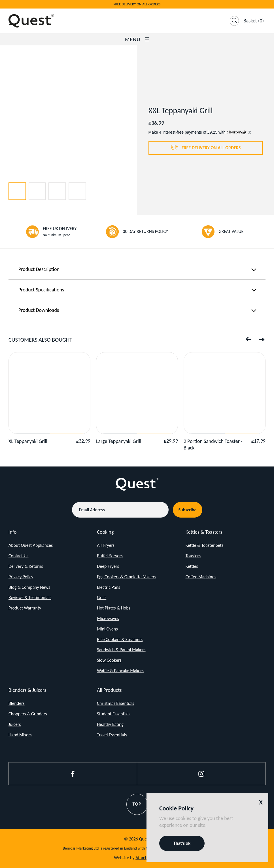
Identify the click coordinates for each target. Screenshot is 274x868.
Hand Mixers (20, 735)
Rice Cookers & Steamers (120, 639)
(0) (254, 21)
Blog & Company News (29, 587)
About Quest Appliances (31, 545)
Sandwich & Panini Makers (121, 650)
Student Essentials (114, 714)
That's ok (182, 843)
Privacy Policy (21, 577)
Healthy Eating (110, 724)
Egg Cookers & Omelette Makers (127, 577)
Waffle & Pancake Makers (120, 671)
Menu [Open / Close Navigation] (137, 39)
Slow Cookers (109, 660)
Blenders (17, 703)
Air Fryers (106, 545)
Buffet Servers (110, 556)
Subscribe (188, 510)
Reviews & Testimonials (30, 597)
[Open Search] (234, 21)
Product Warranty (25, 608)
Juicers (15, 724)
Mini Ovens (107, 629)
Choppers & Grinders (28, 714)
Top (137, 804)
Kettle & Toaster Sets (205, 545)
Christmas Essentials (115, 703)
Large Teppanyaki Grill (119, 441)
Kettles (192, 566)
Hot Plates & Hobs (113, 608)
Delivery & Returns (26, 566)
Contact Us (18, 556)
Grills (102, 597)
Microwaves (108, 618)
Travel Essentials (112, 735)
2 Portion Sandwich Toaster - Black (213, 444)
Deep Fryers (108, 566)
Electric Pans (108, 587)
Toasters (193, 556)
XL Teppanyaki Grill (28, 441)
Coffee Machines (201, 577)
